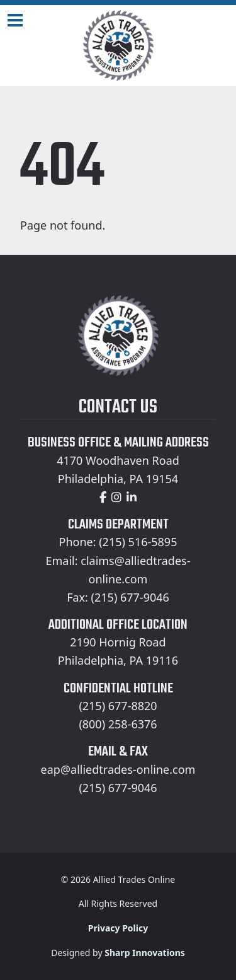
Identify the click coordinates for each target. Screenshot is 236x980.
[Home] (118, 45)
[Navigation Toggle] (15, 20)
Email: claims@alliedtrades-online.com (118, 570)
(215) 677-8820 (118, 706)
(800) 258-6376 (118, 724)
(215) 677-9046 (118, 788)
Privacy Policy (118, 928)
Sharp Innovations (145, 953)
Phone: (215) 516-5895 (118, 542)
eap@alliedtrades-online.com (118, 769)
